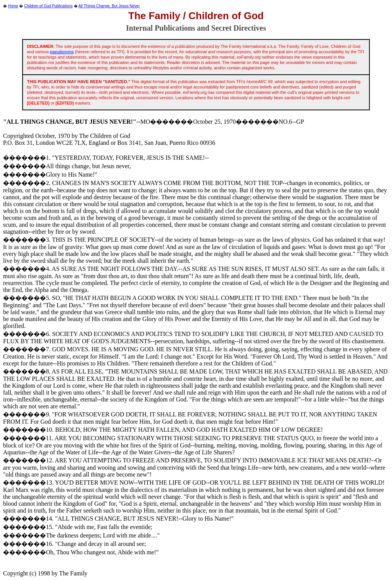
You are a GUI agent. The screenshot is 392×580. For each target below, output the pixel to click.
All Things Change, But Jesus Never (109, 6)
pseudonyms (62, 52)
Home (13, 6)
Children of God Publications (48, 6)
